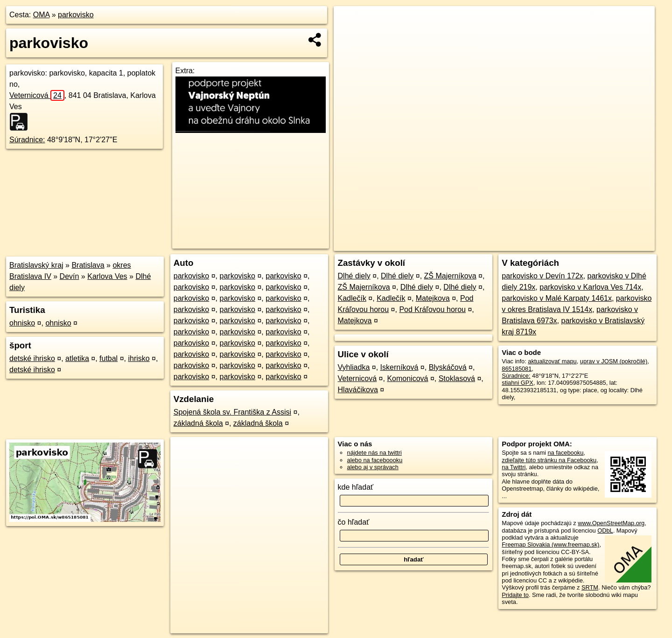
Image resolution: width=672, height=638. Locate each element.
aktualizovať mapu (552, 361)
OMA (42, 15)
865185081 (517, 369)
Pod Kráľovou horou (432, 309)
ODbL (605, 531)
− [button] (350, 36)
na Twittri (514, 467)
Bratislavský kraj (36, 265)
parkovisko (76, 15)
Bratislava (88, 265)
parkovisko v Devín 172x (542, 276)
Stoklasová (457, 378)
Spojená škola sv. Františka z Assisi (232, 412)
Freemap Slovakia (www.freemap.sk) (550, 544)
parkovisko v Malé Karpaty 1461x (557, 298)
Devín (70, 276)
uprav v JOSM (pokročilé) (614, 361)
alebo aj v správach (373, 467)
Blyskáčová (448, 367)
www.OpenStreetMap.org (611, 523)
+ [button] (350, 22)
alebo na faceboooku (375, 460)
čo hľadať (354, 522)
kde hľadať (356, 487)
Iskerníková (399, 367)
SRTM (590, 587)
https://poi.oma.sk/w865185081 (614, 244)
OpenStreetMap (496, 244)
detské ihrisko (32, 358)
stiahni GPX (518, 383)
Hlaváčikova (358, 390)
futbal (108, 358)
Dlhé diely (354, 276)
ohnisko (22, 323)
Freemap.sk (544, 244)
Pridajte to (515, 595)
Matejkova (433, 298)
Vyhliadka (354, 367)
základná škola (198, 423)
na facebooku (565, 453)
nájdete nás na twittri (374, 453)
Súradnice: (27, 140)
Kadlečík (352, 298)
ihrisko (139, 358)
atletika (77, 358)
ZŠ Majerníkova (450, 276)
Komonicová (407, 378)
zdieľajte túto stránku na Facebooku (549, 460)
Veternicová (37, 95)
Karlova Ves (107, 276)
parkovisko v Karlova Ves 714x (590, 287)
